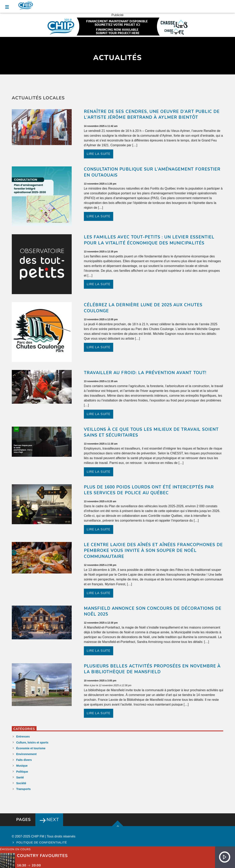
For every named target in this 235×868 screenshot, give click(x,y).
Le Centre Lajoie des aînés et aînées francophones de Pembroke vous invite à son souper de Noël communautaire (153, 551)
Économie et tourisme (31, 748)
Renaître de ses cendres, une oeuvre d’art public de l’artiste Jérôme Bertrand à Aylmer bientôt (152, 115)
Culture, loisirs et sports (32, 742)
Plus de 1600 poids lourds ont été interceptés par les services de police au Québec (149, 490)
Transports (23, 789)
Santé (20, 777)
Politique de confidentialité (42, 842)
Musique (22, 766)
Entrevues (23, 737)
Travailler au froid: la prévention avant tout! (145, 373)
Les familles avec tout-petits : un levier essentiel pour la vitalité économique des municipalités (149, 240)
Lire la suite (98, 154)
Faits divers (24, 760)
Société (21, 783)
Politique (22, 772)
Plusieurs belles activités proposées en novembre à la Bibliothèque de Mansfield (152, 669)
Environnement (26, 754)
